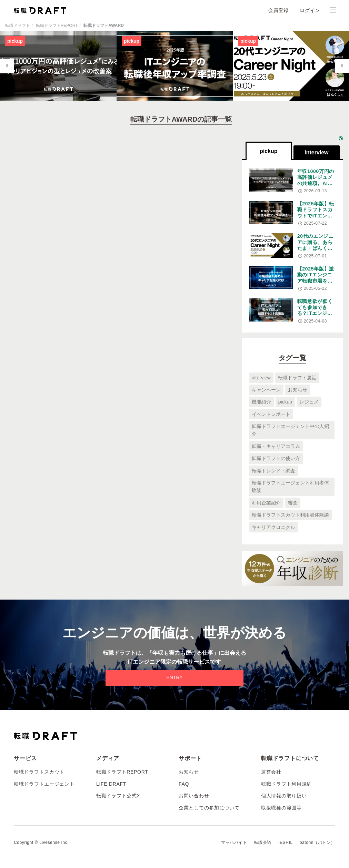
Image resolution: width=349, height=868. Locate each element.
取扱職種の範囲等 (281, 808)
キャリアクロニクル (273, 527)
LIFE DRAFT (111, 784)
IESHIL (286, 843)
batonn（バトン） (317, 843)
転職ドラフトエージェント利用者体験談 (290, 487)
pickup (285, 402)
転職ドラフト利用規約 (286, 784)
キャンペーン (266, 390)
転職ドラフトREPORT (57, 25)
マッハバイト (234, 843)
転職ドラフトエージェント (44, 784)
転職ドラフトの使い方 (276, 458)
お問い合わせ (194, 796)
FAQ (184, 784)
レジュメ (309, 402)
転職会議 (263, 843)
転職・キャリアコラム (276, 446)
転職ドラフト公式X (118, 796)
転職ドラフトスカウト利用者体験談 (290, 515)
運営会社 (271, 772)
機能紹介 (261, 402)
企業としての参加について (209, 808)
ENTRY (174, 677)
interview (261, 378)
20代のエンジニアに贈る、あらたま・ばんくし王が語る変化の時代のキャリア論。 (315, 251)
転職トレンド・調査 (273, 471)
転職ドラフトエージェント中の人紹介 (290, 430)
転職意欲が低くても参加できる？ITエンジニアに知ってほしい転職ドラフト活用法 (315, 316)
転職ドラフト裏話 (297, 378)
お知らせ (298, 390)
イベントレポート (271, 414)
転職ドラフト (18, 25)
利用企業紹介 (266, 503)
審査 (293, 503)
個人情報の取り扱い (284, 796)
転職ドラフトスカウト (39, 772)
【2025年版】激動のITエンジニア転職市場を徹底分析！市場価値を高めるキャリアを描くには (316, 284)
